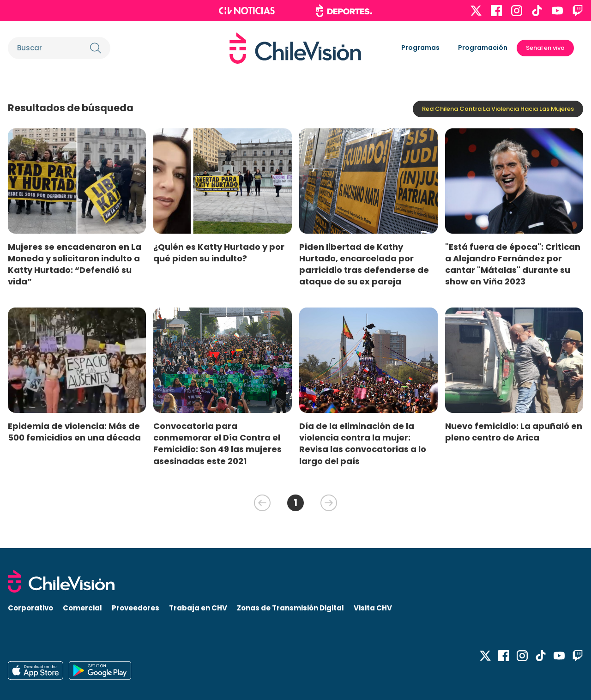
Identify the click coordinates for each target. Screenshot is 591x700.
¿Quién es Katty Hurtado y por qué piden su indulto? (219, 253)
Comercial (82, 608)
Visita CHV (373, 608)
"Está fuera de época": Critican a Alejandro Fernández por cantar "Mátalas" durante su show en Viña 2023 (513, 264)
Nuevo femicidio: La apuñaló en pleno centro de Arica (514, 432)
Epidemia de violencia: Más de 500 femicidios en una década (74, 432)
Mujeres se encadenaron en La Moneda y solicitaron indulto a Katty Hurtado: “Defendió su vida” (75, 264)
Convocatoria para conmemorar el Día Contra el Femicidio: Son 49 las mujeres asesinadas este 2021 (217, 443)
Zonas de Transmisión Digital (290, 608)
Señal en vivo (545, 48)
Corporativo (30, 608)
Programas (420, 48)
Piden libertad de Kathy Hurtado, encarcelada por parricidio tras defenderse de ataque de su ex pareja (364, 264)
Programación (483, 48)
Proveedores (136, 608)
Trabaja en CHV (198, 608)
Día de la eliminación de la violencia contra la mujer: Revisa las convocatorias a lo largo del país (363, 443)
